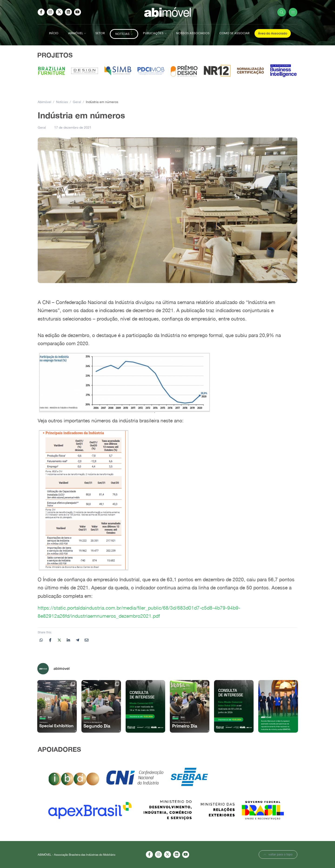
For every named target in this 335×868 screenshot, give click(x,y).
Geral (42, 127)
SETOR (100, 33)
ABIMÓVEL (75, 33)
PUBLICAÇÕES (153, 33)
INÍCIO (54, 33)
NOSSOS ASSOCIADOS (193, 33)
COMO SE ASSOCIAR (234, 33)
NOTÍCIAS (122, 34)
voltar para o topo (278, 854)
